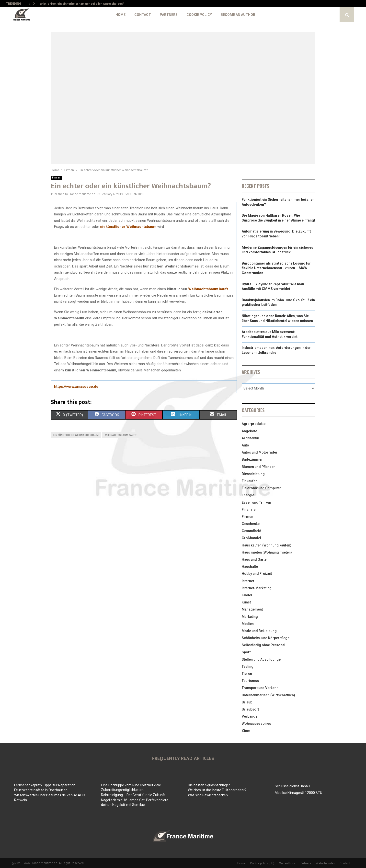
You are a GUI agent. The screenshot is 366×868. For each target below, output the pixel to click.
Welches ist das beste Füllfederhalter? (217, 790)
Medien (248, 624)
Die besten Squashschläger (209, 785)
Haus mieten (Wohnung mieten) (267, 552)
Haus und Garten (255, 559)
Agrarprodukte (254, 424)
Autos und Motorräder (260, 452)
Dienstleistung (253, 474)
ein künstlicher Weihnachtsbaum (76, 435)
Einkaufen (250, 481)
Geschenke (251, 524)
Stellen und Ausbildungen (262, 659)
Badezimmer (252, 459)
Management (252, 609)
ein (128, 227)
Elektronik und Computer (261, 488)
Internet (248, 581)
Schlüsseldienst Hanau (292, 786)
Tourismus (250, 681)
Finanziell (250, 510)
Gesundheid (252, 531)
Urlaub (247, 702)
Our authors (287, 863)
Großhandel (251, 538)
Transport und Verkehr (260, 688)
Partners (169, 15)
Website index (325, 863)
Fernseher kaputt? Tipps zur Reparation (45, 785)
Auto (245, 445)
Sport (246, 652)
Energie (248, 495)
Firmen (56, 178)
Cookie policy (199, 15)
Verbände (250, 716)
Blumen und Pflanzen (259, 467)
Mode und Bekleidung (259, 631)
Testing (248, 667)
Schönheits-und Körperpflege (266, 638)
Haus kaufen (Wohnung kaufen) (267, 545)
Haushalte (250, 567)
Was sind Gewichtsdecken (208, 795)
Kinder (247, 595)
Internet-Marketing (257, 588)
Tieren (247, 674)
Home (120, 15)
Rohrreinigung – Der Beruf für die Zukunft (133, 795)
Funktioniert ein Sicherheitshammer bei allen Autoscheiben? (81, 4)
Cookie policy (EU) (262, 863)
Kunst (246, 602)
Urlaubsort (250, 709)
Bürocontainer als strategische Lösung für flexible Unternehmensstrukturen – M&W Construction (276, 268)
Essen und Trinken (256, 502)
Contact (143, 15)
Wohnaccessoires (256, 723)
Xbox (246, 731)
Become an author (238, 15)
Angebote (249, 431)
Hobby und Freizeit (257, 574)
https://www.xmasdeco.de (76, 387)
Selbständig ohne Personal (263, 645)
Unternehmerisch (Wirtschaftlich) (268, 695)
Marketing (250, 617)
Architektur (251, 438)
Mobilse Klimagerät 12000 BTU (298, 793)
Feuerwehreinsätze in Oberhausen (41, 790)
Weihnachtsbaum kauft (208, 289)
